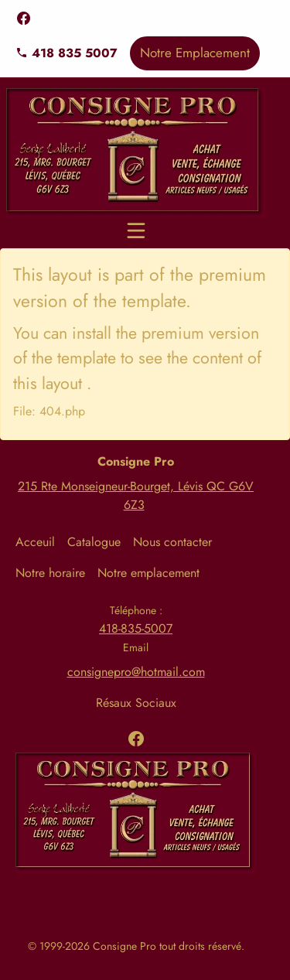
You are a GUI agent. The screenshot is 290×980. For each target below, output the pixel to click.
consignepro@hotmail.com (136, 672)
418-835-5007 (136, 628)
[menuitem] (41, 542)
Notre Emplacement (195, 53)
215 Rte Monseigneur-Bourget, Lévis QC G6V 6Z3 (136, 495)
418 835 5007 (67, 53)
